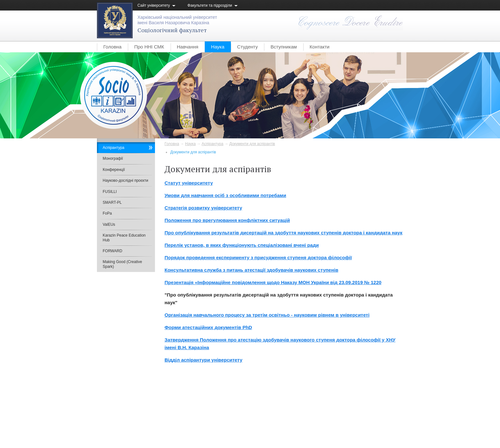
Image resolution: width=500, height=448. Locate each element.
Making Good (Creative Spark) (122, 264)
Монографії (113, 158)
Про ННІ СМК (149, 47)
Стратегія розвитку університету (203, 208)
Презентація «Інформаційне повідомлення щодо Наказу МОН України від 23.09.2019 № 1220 (273, 282)
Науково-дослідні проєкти (125, 180)
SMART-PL (112, 202)
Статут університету (189, 183)
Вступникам (283, 47)
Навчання (188, 47)
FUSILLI (110, 192)
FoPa (107, 213)
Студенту (248, 47)
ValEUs (109, 224)
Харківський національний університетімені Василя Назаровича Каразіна (177, 20)
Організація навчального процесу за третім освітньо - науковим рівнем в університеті (267, 315)
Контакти (320, 47)
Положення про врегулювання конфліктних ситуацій (227, 220)
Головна (112, 47)
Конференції (114, 170)
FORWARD (112, 251)
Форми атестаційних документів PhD (208, 327)
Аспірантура (212, 144)
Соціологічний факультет (172, 30)
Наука (218, 47)
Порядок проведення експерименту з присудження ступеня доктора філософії (258, 257)
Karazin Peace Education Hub (124, 238)
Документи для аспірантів (252, 144)
